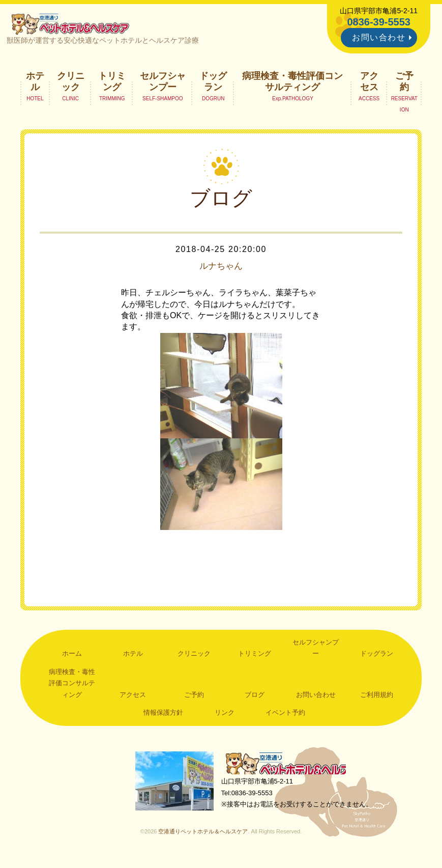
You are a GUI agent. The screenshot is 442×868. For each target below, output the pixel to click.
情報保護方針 (163, 716)
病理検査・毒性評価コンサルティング (292, 85)
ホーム (72, 657)
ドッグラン (213, 85)
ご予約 (404, 85)
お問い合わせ (379, 37)
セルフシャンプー (163, 85)
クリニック (71, 85)
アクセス (369, 85)
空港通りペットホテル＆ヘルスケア (292, 768)
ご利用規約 (377, 698)
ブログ (255, 698)
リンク (225, 716)
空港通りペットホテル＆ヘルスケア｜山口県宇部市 (74, 25)
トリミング (112, 85)
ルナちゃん (221, 269)
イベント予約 (285, 716)
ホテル (35, 85)
